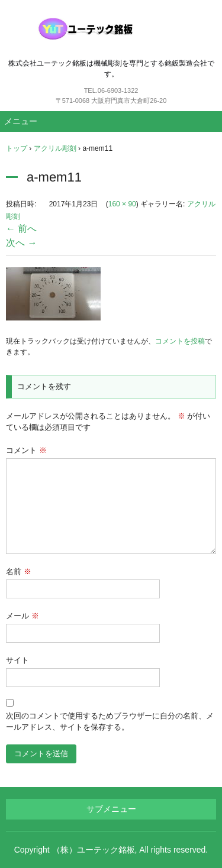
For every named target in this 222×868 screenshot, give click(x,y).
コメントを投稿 (180, 341)
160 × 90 (122, 204)
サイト (17, 660)
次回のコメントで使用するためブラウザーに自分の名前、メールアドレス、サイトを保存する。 (110, 722)
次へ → (21, 243)
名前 (19, 571)
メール (22, 616)
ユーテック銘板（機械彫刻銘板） (111, 29)
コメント (26, 450)
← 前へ (21, 229)
